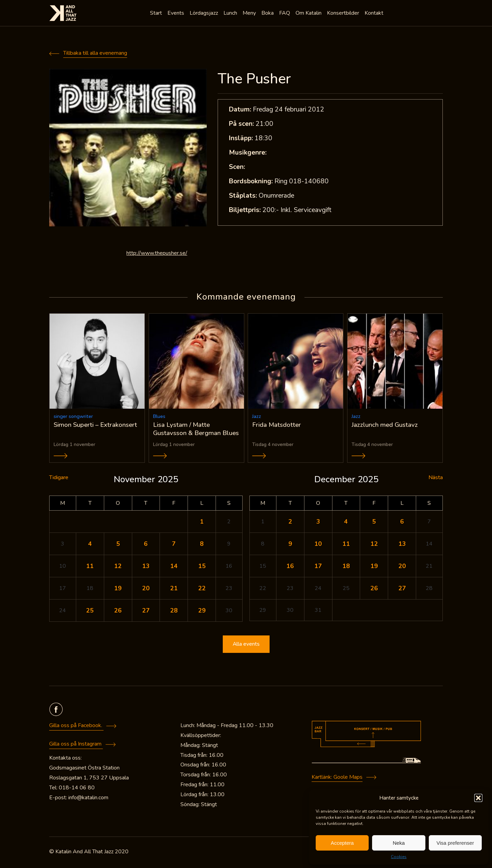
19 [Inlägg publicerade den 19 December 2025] (374, 567)
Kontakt (375, 14)
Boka (268, 14)
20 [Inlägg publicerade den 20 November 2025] (146, 589)
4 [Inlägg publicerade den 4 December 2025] (346, 523)
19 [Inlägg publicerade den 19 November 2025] (118, 589)
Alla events (246, 645)
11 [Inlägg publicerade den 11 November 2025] (90, 567)
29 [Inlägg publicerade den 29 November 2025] (202, 611)
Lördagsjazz (204, 14)
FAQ (285, 14)
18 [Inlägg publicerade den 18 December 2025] (346, 567)
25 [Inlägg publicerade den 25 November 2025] (90, 611)
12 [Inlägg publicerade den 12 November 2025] (118, 567)
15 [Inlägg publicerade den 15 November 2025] (202, 567)
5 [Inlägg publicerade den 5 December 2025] (374, 523)
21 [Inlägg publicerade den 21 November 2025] (174, 589)
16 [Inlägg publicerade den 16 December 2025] (290, 567)
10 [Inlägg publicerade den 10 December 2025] (318, 545)
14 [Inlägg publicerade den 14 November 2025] (174, 567)
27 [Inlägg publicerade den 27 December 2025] (402, 589)
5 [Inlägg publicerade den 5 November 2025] (118, 545)
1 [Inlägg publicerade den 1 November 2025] (202, 523)
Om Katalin (309, 14)
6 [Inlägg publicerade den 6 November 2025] (146, 545)
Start (157, 14)
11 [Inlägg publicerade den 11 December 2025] (346, 545)
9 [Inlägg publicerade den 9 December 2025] (290, 545)
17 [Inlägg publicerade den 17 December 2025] (318, 567)
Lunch (231, 14)
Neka (399, 843)
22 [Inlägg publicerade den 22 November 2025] (202, 589)
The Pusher (254, 79)
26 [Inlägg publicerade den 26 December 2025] (374, 589)
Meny (250, 14)
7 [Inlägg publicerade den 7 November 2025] (174, 545)
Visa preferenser (455, 843)
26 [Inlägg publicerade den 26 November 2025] (118, 611)
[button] (478, 798)
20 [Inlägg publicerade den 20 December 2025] (402, 567)
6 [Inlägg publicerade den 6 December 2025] (402, 523)
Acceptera (342, 843)
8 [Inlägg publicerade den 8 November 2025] (202, 545)
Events (176, 14)
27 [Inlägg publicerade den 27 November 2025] (146, 611)
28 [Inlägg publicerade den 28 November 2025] (174, 611)
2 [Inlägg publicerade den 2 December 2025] (290, 523)
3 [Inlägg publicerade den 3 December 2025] (318, 523)
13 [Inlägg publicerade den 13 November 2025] (146, 567)
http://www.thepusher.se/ (157, 253)
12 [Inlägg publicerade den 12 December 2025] (374, 545)
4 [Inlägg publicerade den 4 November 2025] (90, 545)
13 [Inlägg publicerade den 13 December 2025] (402, 545)
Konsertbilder (344, 14)
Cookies (399, 857)
